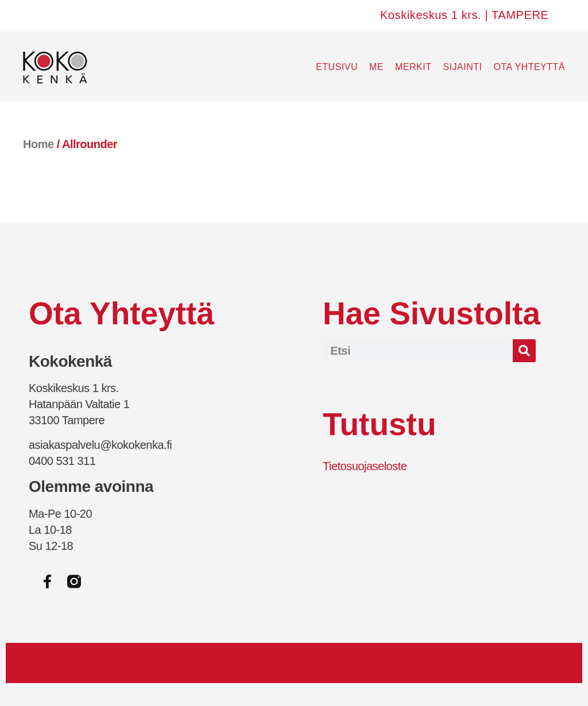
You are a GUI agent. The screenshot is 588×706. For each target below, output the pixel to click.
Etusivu (337, 67)
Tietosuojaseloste (365, 466)
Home (38, 144)
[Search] (524, 351)
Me (376, 67)
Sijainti (462, 67)
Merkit (413, 67)
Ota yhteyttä (529, 67)
